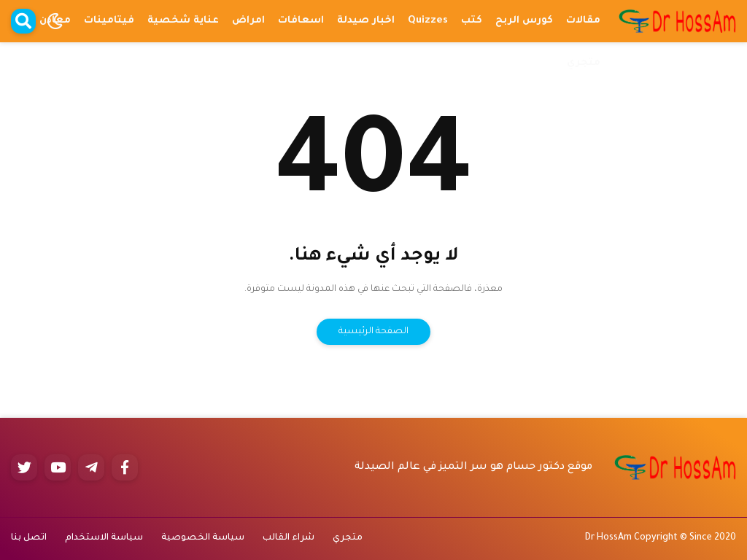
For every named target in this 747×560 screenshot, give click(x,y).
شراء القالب (289, 538)
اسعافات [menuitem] (301, 21)
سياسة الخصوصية (203, 538)
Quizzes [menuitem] (428, 21)
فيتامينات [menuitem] (109, 21)
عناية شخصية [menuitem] (183, 21)
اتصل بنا (29, 538)
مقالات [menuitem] (583, 21)
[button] (55, 21)
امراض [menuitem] (248, 21)
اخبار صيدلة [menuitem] (366, 21)
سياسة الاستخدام (104, 538)
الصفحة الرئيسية (373, 332)
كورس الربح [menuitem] (524, 21)
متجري (348, 538)
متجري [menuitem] (584, 63)
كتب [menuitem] (472, 21)
